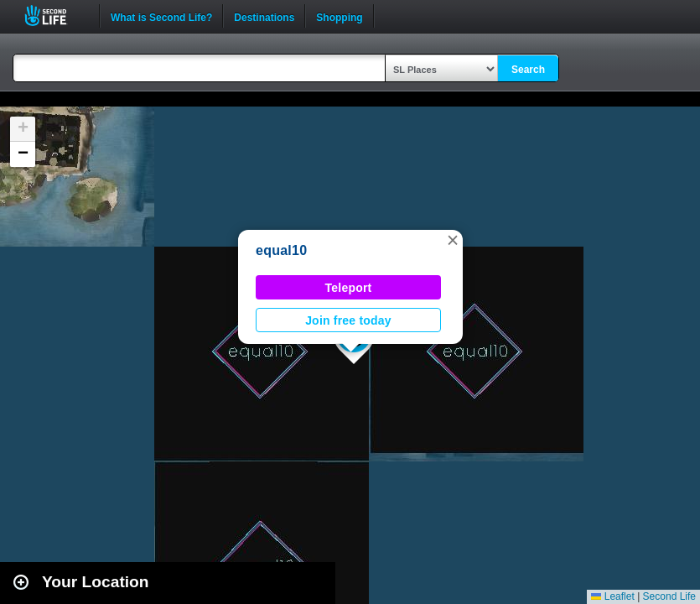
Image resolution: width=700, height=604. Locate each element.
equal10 (281, 250)
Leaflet (612, 596)
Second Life (55, 16)
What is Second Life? (161, 16)
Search (528, 70)
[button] (453, 240)
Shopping (339, 16)
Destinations (264, 16)
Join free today (348, 320)
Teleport (349, 288)
